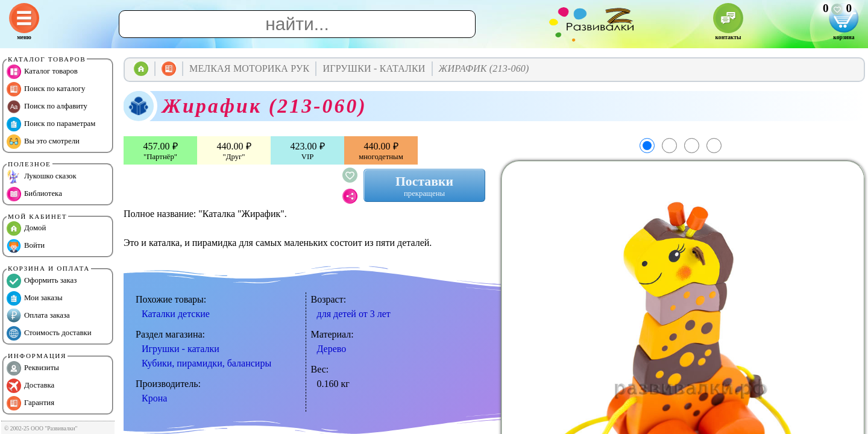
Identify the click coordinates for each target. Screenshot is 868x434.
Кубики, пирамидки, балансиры (206, 363)
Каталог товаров (42, 72)
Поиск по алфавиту (47, 107)
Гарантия (30, 403)
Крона (154, 398)
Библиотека (34, 194)
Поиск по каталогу (46, 89)
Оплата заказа (38, 316)
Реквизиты (33, 368)
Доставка (30, 386)
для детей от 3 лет (354, 314)
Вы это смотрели (43, 142)
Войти (26, 246)
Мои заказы (35, 298)
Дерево (332, 349)
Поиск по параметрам (51, 124)
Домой (26, 228)
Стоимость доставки (49, 333)
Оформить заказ (42, 281)
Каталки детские (176, 314)
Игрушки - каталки (181, 349)
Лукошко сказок (42, 177)
